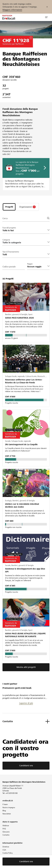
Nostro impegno (9, 807)
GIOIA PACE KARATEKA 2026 (19, 318)
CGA (4, 850)
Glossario (6, 832)
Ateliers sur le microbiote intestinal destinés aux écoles (22, 505)
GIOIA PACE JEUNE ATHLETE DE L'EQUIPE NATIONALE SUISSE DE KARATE (25, 635)
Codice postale (9, 267)
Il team (5, 804)
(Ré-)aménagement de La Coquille (21, 444)
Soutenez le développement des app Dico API (25, 570)
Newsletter (7, 814)
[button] (46, 17)
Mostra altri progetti (26, 667)
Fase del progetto (9, 228)
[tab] (9, 207)
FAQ (4, 829)
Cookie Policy (8, 853)
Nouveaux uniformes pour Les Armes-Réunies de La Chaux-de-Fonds (24, 381)
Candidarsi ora (26, 766)
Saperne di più (26, 703)
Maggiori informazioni (12, 10)
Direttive (6, 847)
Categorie (6, 240)
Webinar (6, 826)
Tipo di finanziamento (11, 252)
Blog (4, 811)
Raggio (30, 264)
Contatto (6, 835)
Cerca (5, 218)
